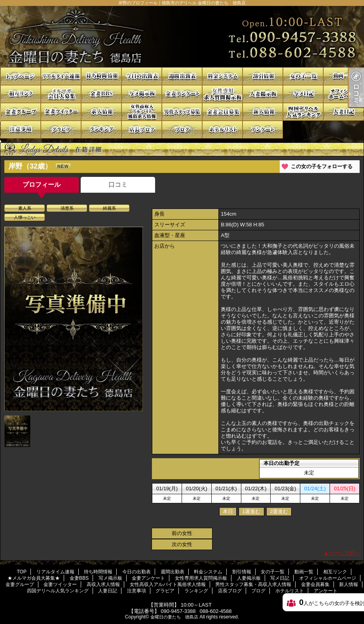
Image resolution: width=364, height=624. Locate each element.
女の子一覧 (303, 76)
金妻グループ (21, 112)
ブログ (182, 130)
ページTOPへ (344, 553)
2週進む (279, 511)
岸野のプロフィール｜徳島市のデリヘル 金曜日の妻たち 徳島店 (182, 37)
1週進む (251, 511)
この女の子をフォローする (322, 166)
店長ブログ (142, 130)
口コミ (118, 185)
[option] (74, 319)
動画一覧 (343, 76)
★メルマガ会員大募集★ (61, 94)
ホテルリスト (222, 130)
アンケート (263, 130)
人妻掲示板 (263, 94)
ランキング (101, 130)
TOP (21, 76)
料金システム (222, 76)
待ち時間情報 (101, 76)
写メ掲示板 (142, 94)
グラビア (61, 130)
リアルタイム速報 (61, 76)
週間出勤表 (182, 76)
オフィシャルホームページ (343, 94)
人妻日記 (343, 112)
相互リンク (21, 94)
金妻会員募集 (222, 112)
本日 (228, 511)
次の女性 (182, 544)
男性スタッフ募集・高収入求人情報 (182, 112)
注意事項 (21, 130)
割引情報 (263, 76)
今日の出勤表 (142, 76)
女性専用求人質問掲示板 (222, 94)
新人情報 (263, 112)
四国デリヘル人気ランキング (303, 112)
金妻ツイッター (61, 112)
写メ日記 (303, 94)
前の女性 (182, 533)
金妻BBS (101, 94)
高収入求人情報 (101, 112)
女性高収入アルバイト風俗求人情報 (142, 112)
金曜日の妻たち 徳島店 (174, 617)
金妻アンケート (182, 94)
